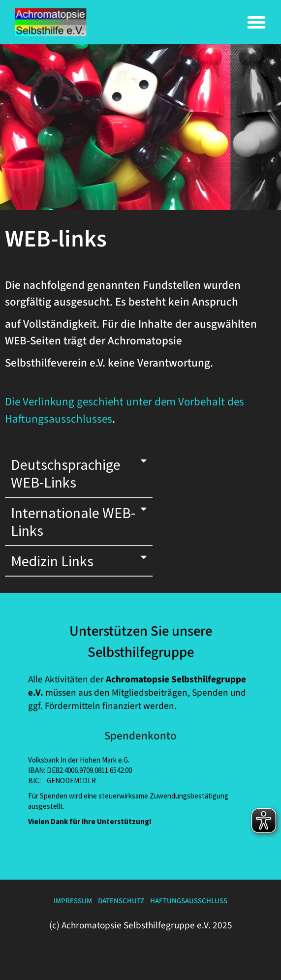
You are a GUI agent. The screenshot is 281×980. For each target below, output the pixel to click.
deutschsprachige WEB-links (66, 473)
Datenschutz (121, 901)
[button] (256, 22)
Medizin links (52, 561)
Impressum (73, 901)
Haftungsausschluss (189, 901)
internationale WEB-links (73, 521)
